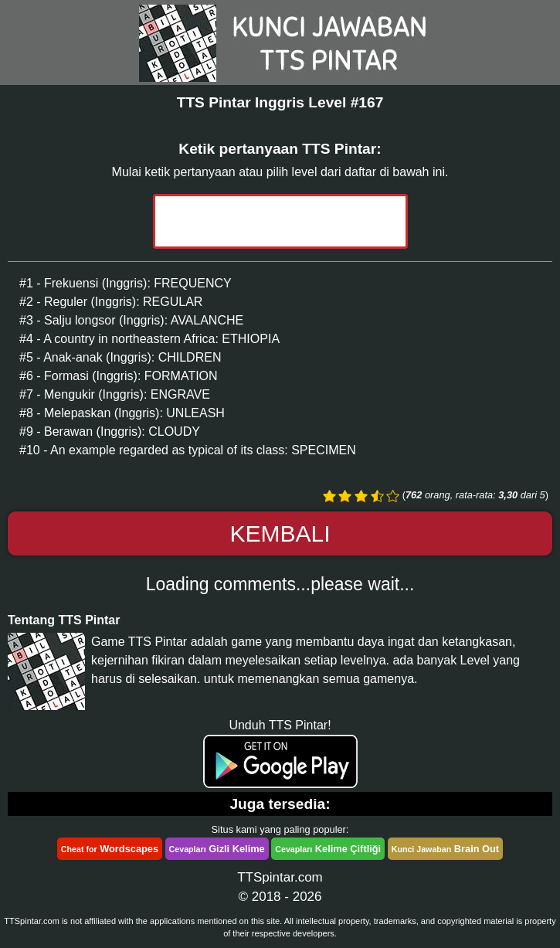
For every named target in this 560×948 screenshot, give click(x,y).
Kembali (280, 533)
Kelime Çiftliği (328, 849)
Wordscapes (110, 849)
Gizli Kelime (217, 849)
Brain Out (445, 849)
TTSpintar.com (280, 877)
